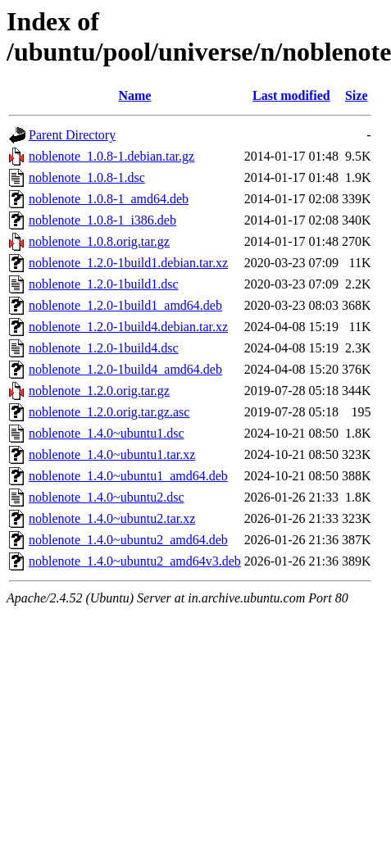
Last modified (291, 95)
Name (134, 95)
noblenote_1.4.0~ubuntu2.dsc (107, 497)
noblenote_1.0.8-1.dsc (87, 177)
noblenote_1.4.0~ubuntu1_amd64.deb (128, 476)
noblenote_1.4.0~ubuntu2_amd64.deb (128, 540)
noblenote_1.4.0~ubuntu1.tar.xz (112, 454)
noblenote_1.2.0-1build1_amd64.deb (125, 305)
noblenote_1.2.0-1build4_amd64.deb (125, 369)
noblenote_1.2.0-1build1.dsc (104, 284)
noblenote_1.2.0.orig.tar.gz (99, 391)
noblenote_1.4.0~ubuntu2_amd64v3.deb (135, 561)
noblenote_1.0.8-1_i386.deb (102, 220)
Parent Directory (72, 135)
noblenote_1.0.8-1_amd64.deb (109, 199)
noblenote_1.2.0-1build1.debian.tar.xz (128, 263)
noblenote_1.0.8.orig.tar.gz (99, 241)
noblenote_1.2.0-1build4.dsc (104, 348)
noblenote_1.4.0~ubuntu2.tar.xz (112, 518)
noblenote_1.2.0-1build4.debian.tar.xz (128, 327)
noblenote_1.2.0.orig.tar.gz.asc (109, 412)
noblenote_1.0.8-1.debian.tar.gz (111, 156)
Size (357, 95)
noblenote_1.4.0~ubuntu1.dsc (107, 433)
